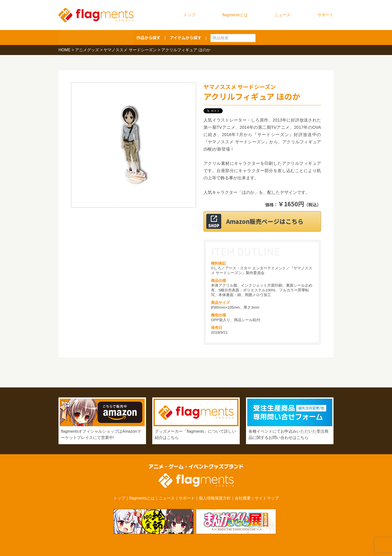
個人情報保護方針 (215, 498)
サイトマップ (267, 498)
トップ (189, 15)
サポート (325, 15)
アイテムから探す (186, 38)
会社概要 (243, 498)
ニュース (282, 15)
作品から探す (148, 38)
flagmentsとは (235, 15)
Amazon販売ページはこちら (268, 221)
